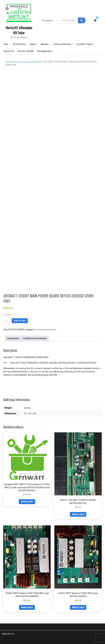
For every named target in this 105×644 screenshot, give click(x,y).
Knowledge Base (46, 51)
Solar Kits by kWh (26, 51)
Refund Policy (20, 44)
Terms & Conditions (63, 44)
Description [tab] (13, 339)
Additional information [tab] (35, 339)
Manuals (46, 44)
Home (8, 62)
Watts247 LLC (8, 634)
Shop (7, 44)
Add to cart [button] (27, 502)
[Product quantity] (7, 321)
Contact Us (9, 51)
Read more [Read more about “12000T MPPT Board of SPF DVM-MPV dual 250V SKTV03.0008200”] (27, 607)
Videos (34, 44)
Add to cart (20, 321)
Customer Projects (85, 44)
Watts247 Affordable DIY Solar (19, 30)
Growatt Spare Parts (33, 62)
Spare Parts (17, 62)
